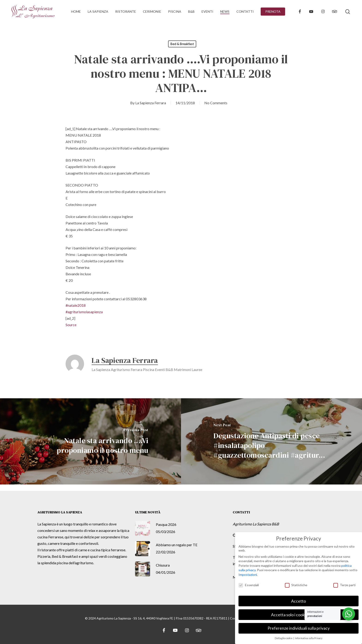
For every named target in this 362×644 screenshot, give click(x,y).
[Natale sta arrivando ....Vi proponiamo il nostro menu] (90, 441)
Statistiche (296, 585)
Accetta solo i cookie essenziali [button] (299, 615)
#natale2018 (76, 305)
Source (71, 325)
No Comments (216, 103)
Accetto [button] (299, 601)
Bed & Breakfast (182, 44)
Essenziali (249, 585)
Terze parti (344, 585)
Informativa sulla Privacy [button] (309, 638)
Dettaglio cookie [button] (284, 638)
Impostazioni (248, 575)
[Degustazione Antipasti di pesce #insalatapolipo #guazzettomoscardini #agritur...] (271, 441)
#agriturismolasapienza (84, 312)
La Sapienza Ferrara (151, 103)
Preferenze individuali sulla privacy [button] (299, 628)
